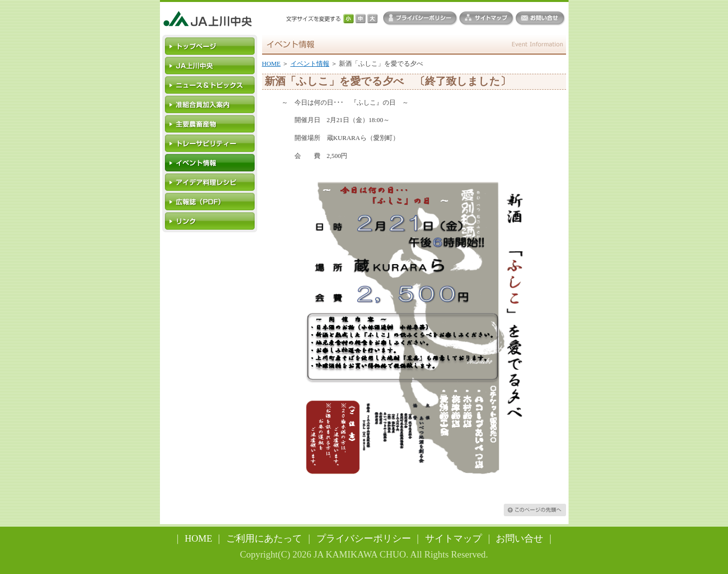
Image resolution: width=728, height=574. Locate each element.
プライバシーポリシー (364, 538)
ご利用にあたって (264, 538)
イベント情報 (310, 64)
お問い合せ (519, 538)
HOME (272, 64)
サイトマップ (453, 538)
